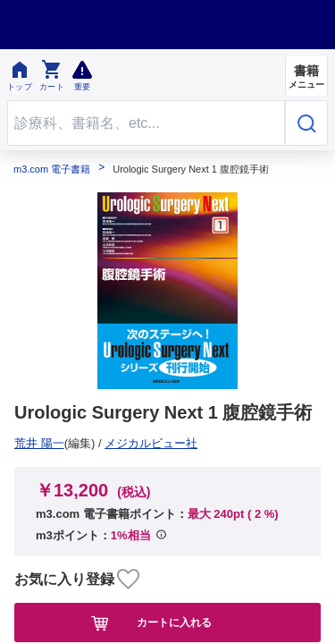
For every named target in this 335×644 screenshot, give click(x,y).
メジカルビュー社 (67, 443)
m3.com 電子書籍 (52, 169)
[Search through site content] (146, 123)
